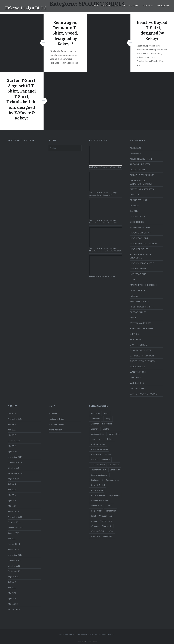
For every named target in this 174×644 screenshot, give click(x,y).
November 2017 (15, 419)
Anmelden (53, 413)
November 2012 (15, 560)
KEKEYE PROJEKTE (139, 249)
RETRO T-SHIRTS (138, 312)
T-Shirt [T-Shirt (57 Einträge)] (109, 506)
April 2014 (13, 500)
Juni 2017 (12, 430)
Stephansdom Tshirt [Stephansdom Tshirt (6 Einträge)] (99, 500)
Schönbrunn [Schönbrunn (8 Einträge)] (114, 465)
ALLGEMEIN (135, 153)
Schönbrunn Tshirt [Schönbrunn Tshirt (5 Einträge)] (99, 470)
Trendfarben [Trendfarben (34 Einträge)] (110, 511)
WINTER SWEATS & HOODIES (144, 394)
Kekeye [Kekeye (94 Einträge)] (110, 439)
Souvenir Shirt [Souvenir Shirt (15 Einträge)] (97, 490)
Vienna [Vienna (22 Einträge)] (94, 521)
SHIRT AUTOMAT (131, 6)
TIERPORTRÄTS (138, 367)
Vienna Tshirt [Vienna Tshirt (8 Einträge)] (106, 521)
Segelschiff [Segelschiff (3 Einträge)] (115, 470)
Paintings (134, 296)
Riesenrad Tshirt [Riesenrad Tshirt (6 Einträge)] (98, 465)
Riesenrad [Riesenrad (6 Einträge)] (106, 460)
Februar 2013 (14, 544)
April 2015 (13, 451)
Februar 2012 (14, 609)
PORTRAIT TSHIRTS (139, 301)
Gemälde (134, 211)
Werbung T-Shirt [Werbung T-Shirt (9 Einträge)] (98, 531)
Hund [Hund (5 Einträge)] (93, 439)
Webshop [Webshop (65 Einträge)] (95, 526)
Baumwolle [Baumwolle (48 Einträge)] (95, 413)
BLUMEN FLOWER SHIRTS (142, 175)
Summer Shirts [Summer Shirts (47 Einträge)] (97, 506)
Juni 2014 (12, 490)
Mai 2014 (12, 495)
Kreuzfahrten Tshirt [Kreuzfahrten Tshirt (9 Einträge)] (99, 449)
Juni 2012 (12, 588)
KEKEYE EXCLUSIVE (139, 238)
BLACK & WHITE (138, 170)
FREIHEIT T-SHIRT (139, 200)
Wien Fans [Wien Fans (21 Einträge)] (95, 536)
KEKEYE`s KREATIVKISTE (142, 263)
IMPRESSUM (163, 6)
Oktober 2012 (14, 566)
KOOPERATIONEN (139, 274)
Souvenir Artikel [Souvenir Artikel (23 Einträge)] (98, 485)
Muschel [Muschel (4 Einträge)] (94, 460)
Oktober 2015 (14, 441)
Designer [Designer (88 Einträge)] (95, 424)
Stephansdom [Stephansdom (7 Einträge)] (114, 495)
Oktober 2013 (14, 522)
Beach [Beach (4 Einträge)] (106, 413)
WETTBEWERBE (138, 388)
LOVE (132, 279)
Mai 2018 (12, 413)
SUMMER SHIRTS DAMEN (142, 356)
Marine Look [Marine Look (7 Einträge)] (96, 454)
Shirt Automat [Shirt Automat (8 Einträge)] (97, 480)
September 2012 (15, 571)
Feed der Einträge (56, 419)
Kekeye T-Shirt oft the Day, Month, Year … (103, 276)
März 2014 (13, 506)
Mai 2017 (12, 435)
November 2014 (15, 462)
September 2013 (15, 528)
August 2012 (14, 577)
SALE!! (133, 318)
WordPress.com (108, 634)
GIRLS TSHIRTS (137, 222)
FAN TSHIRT (136, 195)
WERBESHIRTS (137, 383)
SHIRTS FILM (136, 339)
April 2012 (13, 598)
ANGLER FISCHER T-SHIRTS (143, 159)
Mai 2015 (12, 446)
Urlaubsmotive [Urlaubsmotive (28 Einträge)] (106, 516)
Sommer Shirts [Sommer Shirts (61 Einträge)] (112, 480)
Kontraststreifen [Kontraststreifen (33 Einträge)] (98, 444)
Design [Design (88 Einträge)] (108, 418)
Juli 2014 (12, 484)
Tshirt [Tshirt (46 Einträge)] (93, 516)
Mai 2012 (12, 593)
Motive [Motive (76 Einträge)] (108, 454)
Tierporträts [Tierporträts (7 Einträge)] (96, 511)
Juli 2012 (12, 582)
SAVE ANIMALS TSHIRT (141, 323)
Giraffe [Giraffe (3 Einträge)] (106, 429)
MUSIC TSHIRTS (137, 290)
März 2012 (13, 604)
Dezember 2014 (15, 457)
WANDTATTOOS (138, 372)
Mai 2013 (12, 539)
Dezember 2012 (15, 555)
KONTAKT (148, 6)
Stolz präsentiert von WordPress (72, 634)
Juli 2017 (12, 424)
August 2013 (14, 533)
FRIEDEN (134, 206)
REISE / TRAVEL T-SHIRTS (142, 307)
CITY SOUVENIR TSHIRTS (142, 189)
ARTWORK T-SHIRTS (140, 164)
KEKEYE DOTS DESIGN (141, 233)
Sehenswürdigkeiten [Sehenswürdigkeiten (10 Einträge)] (99, 475)
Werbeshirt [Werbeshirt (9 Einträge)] (107, 526)
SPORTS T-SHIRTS (138, 345)
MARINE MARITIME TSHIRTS (144, 285)
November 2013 (15, 517)
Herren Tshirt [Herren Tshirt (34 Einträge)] (114, 434)
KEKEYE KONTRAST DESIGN (143, 244)
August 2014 (14, 479)
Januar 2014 (13, 511)
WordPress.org (55, 430)
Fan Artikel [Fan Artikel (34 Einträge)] (107, 424)
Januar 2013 (13, 549)
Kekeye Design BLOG (26, 8)
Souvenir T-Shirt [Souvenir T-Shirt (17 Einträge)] (98, 495)
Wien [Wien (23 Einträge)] (111, 531)
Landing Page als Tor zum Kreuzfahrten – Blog (105, 167)
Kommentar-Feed (56, 424)
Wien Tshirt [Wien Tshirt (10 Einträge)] (108, 536)
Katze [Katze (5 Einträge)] (101, 439)
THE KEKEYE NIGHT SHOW (143, 361)
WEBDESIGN (136, 377)
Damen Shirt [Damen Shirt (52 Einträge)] (96, 418)
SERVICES (134, 334)
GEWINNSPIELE (137, 216)
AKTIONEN (135, 148)
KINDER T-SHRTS (138, 269)
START (96, 6)
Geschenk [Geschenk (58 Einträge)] (95, 429)
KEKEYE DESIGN (111, 6)
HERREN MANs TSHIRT (141, 227)
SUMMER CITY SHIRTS (140, 350)
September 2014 (15, 473)
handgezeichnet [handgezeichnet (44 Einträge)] (98, 434)
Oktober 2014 (14, 468)
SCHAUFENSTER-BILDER (142, 328)
